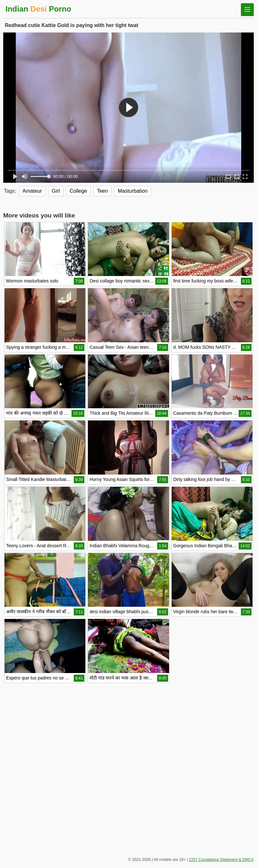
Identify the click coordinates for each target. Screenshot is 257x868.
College (78, 191)
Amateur (32, 191)
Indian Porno (38, 9)
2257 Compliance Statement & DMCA (221, 860)
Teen (103, 191)
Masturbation (133, 191)
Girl (56, 191)
